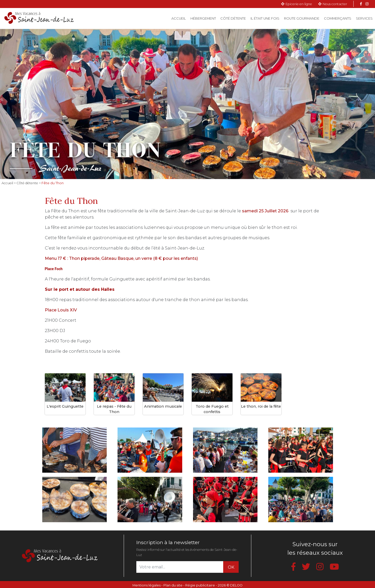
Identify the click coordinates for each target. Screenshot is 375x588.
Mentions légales (147, 585)
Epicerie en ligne (299, 4)
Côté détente (233, 18)
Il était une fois (265, 18)
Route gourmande (302, 18)
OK (231, 567)
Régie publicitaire (200, 585)
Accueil (180, 18)
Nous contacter (335, 4)
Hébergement (203, 18)
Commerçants (338, 18)
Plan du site (173, 585)
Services (364, 18)
